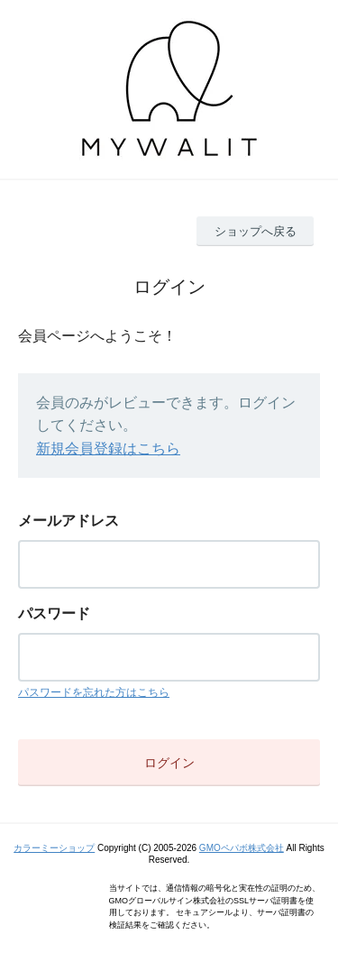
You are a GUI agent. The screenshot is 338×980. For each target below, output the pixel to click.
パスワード (54, 614)
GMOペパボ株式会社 (242, 848)
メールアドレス (69, 521)
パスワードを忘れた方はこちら (94, 692)
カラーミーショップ (54, 848)
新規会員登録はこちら (108, 449)
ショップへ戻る (256, 231)
